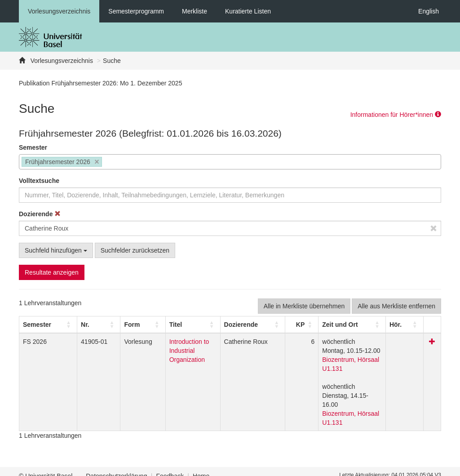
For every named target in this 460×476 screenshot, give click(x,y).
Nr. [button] (73, 325)
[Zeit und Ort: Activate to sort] (355, 325)
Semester (33, 147)
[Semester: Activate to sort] (42, 325)
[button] (37, 325)
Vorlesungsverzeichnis (59, 11)
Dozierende (40, 214)
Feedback (170, 467)
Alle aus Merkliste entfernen (396, 306)
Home (201, 467)
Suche (112, 61)
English (429, 11)
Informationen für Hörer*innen (396, 115)
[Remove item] (97, 162)
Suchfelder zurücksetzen (135, 250)
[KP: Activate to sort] (300, 325)
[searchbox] (107, 163)
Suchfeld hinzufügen (56, 250)
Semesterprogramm (136, 11)
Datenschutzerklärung (116, 467)
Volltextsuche (39, 181)
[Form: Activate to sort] (117, 325)
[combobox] (230, 162)
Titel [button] (145, 325)
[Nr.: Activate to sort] (82, 325)
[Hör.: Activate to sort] (412, 325)
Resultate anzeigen (52, 272)
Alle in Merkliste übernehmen (304, 306)
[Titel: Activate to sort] (179, 325)
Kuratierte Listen (248, 11)
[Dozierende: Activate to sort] (255, 325)
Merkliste (195, 11)
